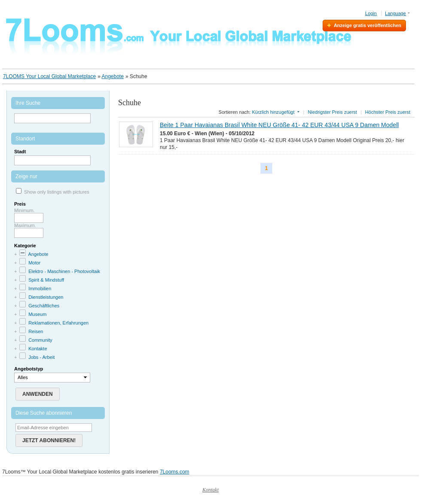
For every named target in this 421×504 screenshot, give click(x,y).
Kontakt (210, 490)
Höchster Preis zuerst (388, 112)
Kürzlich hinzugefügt (273, 112)
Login (371, 13)
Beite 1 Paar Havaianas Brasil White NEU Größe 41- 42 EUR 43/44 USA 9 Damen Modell (279, 125)
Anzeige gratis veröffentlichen (368, 25)
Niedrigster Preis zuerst (333, 112)
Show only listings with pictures (57, 192)
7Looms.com (175, 472)
